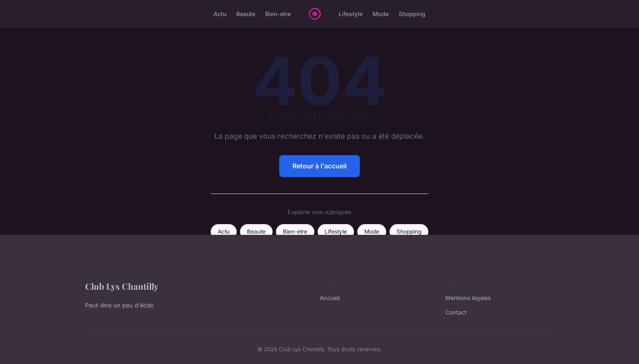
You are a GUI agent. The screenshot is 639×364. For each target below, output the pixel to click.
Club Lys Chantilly (122, 286)
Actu (220, 14)
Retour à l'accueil (319, 166)
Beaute (246, 14)
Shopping (412, 14)
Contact (456, 312)
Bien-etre (278, 14)
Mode (381, 14)
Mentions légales (468, 298)
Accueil (330, 298)
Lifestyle (351, 14)
